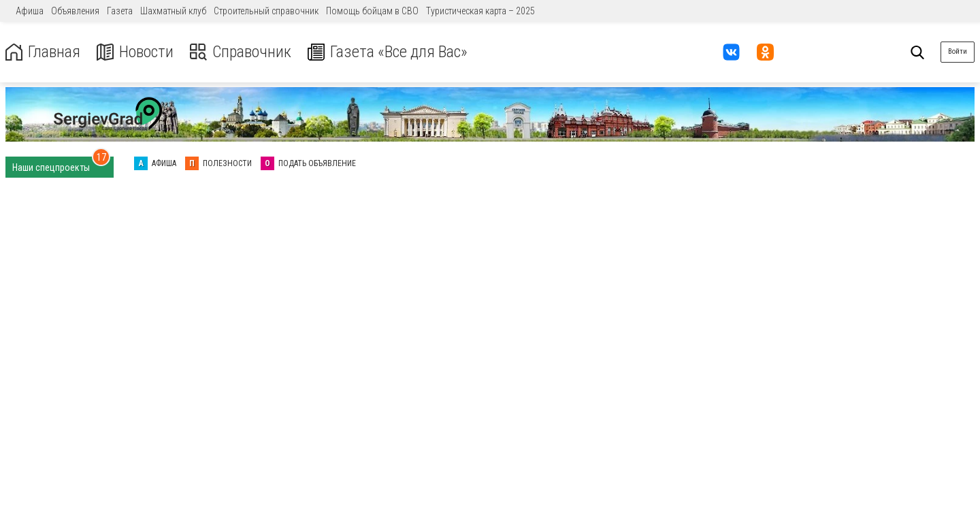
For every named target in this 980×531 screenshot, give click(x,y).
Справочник (241, 52)
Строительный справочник (266, 11)
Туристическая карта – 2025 (480, 11)
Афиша (30, 11)
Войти (958, 51)
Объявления (75, 11)
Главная (43, 52)
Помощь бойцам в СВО (372, 11)
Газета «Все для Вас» (388, 52)
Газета (120, 11)
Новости (135, 52)
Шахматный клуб (173, 11)
